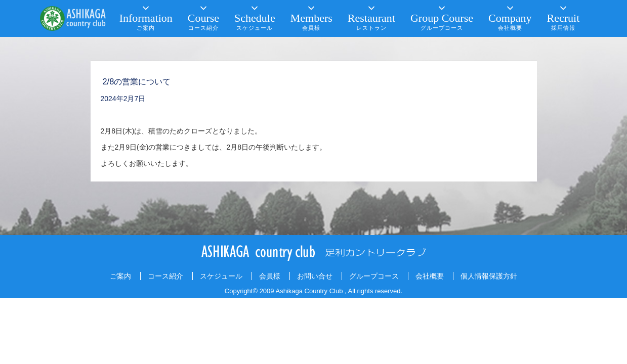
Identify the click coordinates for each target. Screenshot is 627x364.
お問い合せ (315, 276)
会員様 (270, 276)
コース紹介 (165, 276)
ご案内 (120, 276)
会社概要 (430, 276)
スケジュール (221, 276)
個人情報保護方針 (489, 276)
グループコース (374, 276)
